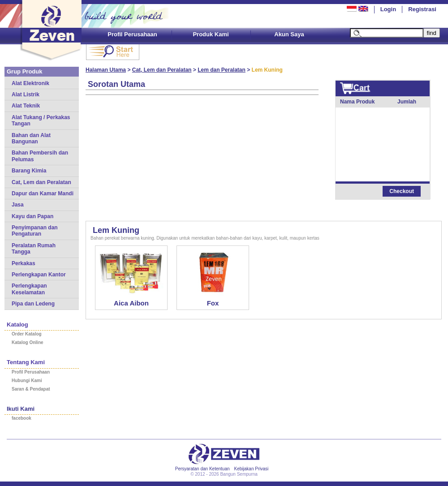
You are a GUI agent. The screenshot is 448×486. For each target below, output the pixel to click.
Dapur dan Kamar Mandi (43, 194)
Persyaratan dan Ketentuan (202, 469)
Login (388, 9)
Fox (213, 303)
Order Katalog (27, 334)
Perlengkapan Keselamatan (29, 289)
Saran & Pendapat (31, 389)
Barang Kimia (29, 171)
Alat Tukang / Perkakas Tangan (41, 120)
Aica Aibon (131, 303)
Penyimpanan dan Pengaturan (35, 231)
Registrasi (422, 9)
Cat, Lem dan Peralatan (41, 182)
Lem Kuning (116, 230)
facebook (22, 418)
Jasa (18, 205)
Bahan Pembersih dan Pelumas (40, 156)
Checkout (402, 191)
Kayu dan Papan (32, 216)
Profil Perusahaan (132, 34)
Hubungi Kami (27, 381)
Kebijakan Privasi (252, 469)
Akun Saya (289, 34)
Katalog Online (28, 342)
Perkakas (24, 263)
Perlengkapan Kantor (39, 275)
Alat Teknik (26, 106)
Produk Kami (211, 34)
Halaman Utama (106, 70)
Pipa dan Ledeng (33, 304)
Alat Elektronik (30, 83)
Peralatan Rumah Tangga (34, 249)
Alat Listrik (26, 95)
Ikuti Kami (21, 409)
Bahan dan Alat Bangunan (31, 138)
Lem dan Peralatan (222, 70)
